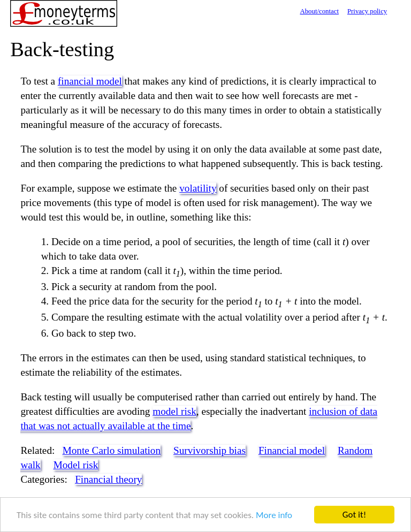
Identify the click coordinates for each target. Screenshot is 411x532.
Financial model (292, 450)
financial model (90, 81)
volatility (198, 188)
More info (274, 515)
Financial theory (108, 479)
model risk (174, 411)
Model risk (76, 465)
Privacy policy (367, 11)
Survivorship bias (210, 450)
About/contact (319, 11)
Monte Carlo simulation (112, 450)
